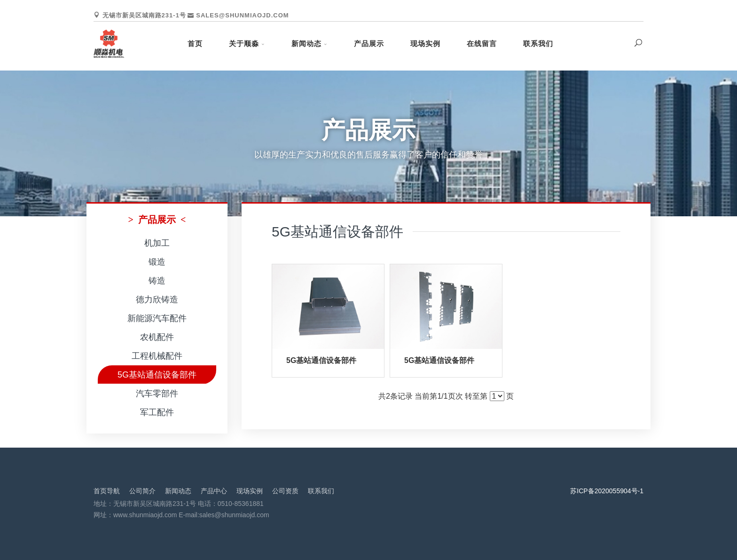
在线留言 (482, 44)
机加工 (157, 243)
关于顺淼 (244, 44)
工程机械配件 (157, 356)
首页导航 (107, 491)
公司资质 (285, 491)
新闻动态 (306, 44)
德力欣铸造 (157, 300)
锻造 (157, 262)
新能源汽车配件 (157, 318)
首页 (195, 44)
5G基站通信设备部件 (157, 375)
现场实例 (425, 44)
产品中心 (214, 491)
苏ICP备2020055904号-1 (607, 491)
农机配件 (157, 337)
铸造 (157, 281)
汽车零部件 (157, 394)
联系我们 (538, 44)
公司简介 (142, 491)
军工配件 (157, 412)
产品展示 (369, 44)
